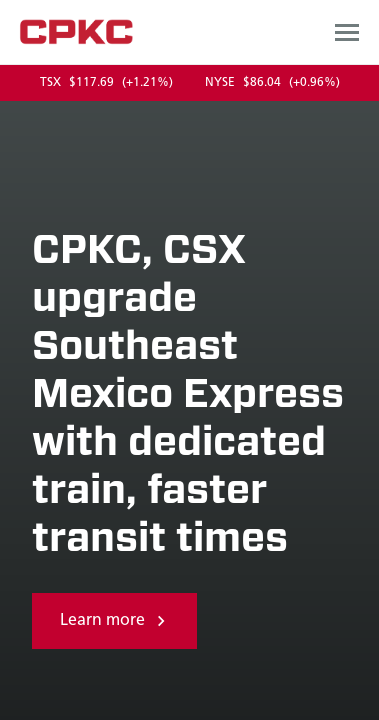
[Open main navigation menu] (347, 32)
